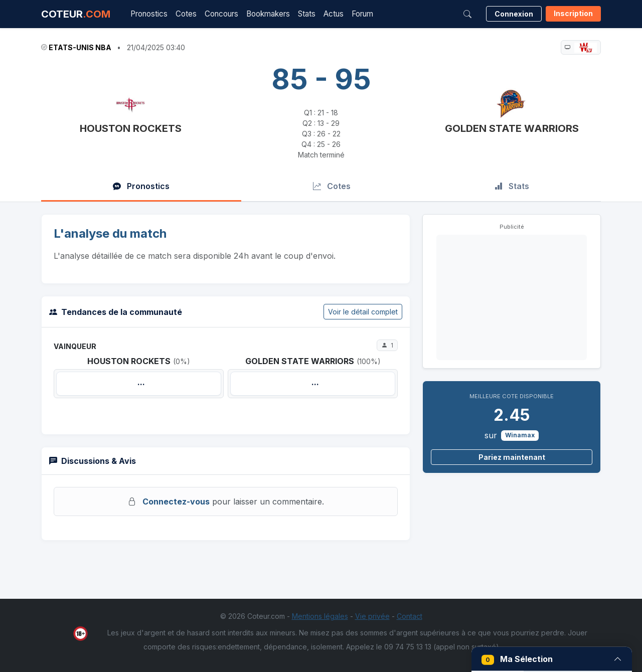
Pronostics (149, 14)
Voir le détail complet (363, 312)
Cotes (186, 14)
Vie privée (372, 616)
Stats (307, 14)
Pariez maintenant (512, 457)
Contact (410, 616)
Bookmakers (268, 14)
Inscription (573, 13)
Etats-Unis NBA (80, 47)
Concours (221, 14)
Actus (334, 14)
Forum (362, 14)
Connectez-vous (176, 501)
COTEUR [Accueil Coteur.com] (76, 14)
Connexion (514, 14)
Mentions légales (320, 616)
